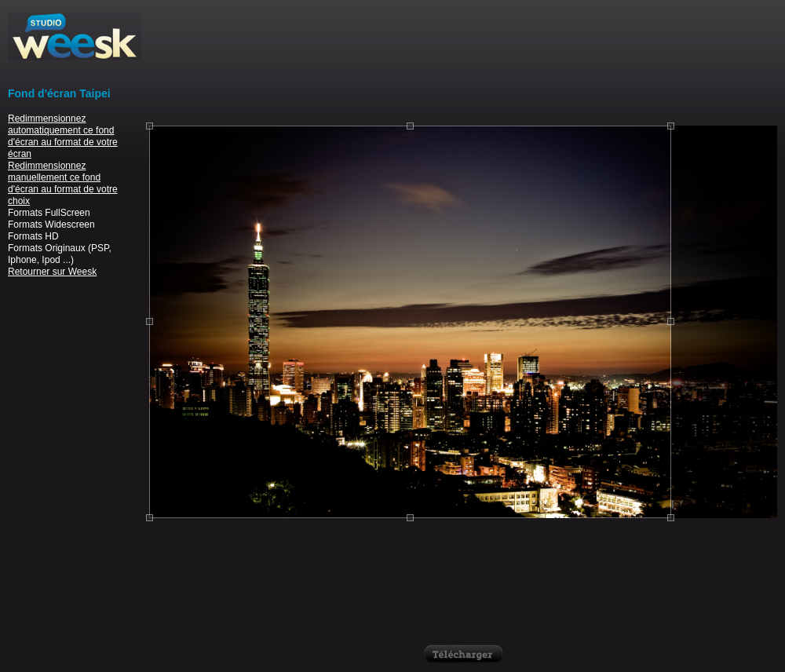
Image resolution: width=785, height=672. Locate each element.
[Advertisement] (464, 61)
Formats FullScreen (49, 213)
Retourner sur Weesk (52, 272)
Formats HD (33, 236)
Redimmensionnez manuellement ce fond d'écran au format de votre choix (63, 183)
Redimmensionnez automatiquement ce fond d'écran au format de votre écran (63, 136)
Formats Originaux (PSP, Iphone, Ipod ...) (60, 254)
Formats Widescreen (51, 225)
